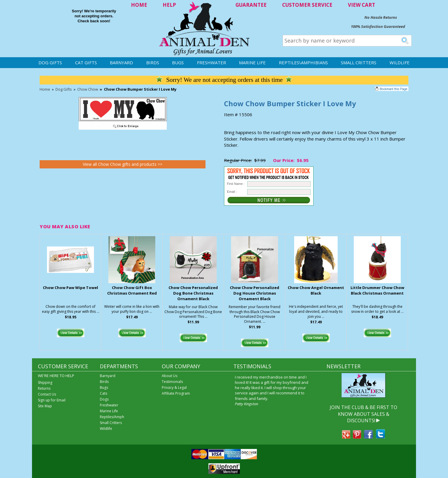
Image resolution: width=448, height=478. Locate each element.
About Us (170, 376)
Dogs (104, 399)
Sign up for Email (52, 400)
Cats (103, 393)
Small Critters (359, 63)
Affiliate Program (176, 393)
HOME (139, 5)
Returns (44, 388)
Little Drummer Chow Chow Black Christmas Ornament (377, 290)
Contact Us (47, 394)
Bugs (178, 63)
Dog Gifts (50, 63)
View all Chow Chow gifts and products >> (123, 164)
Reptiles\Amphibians (303, 63)
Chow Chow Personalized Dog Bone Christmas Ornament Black (193, 293)
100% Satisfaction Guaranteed (378, 26)
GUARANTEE (251, 5)
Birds (153, 63)
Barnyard (121, 63)
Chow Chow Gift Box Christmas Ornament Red (132, 290)
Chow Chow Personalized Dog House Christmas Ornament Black (255, 293)
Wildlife (400, 63)
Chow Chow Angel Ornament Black (316, 290)
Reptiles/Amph (112, 417)
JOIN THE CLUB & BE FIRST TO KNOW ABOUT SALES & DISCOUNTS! (363, 414)
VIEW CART (362, 5)
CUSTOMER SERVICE (307, 5)
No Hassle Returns (381, 17)
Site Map (45, 406)
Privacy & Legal (174, 387)
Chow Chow (88, 89)
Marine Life (252, 63)
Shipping (45, 382)
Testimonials (172, 382)
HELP (169, 5)
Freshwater (212, 63)
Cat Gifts (86, 63)
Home (45, 89)
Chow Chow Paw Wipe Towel (70, 288)
